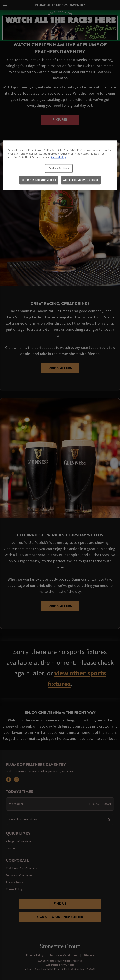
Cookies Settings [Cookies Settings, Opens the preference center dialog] (59, 168)
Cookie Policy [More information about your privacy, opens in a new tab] (58, 157)
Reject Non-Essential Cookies (39, 180)
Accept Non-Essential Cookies (81, 180)
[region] (60, 166)
